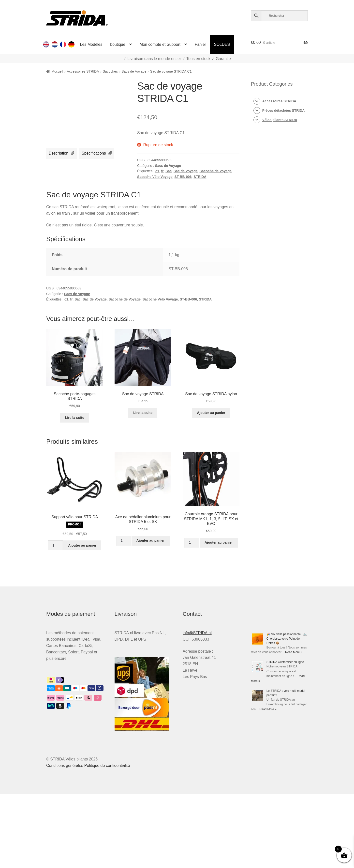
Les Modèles (91, 44)
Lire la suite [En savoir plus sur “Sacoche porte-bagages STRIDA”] (75, 418)
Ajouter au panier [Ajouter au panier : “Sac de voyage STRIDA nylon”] (211, 413)
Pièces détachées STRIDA (284, 110)
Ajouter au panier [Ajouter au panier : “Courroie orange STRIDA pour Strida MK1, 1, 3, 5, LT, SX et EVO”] (219, 542)
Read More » (294, 652)
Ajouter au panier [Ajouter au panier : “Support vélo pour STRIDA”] (82, 545)
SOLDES (222, 44)
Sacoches (110, 71)
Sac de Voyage (186, 171)
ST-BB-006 (183, 177)
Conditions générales (65, 765)
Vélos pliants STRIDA (280, 120)
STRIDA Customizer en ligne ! (286, 662)
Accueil (58, 71)
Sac (169, 171)
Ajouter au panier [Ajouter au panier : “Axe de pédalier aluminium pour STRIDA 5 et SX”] (151, 540)
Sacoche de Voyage (216, 171)
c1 (157, 171)
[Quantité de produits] (55, 545)
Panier (200, 44)
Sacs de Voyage (134, 71)
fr (162, 171)
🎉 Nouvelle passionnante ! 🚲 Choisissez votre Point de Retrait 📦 (287, 639)
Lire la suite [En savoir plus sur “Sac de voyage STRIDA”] (143, 413)
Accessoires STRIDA (83, 71)
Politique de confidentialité (107, 765)
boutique (118, 44)
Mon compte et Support (160, 44)
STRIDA (200, 177)
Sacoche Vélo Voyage (155, 177)
